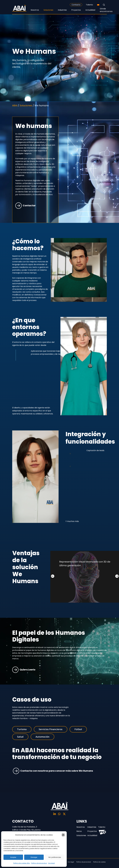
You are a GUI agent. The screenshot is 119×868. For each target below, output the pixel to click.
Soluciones (81, 835)
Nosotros (81, 827)
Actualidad (92, 835)
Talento (89, 5)
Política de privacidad (39, 863)
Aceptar (13, 857)
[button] (63, 835)
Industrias (92, 827)
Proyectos (92, 831)
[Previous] (53, 576)
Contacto (76, 5)
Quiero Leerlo (24, 670)
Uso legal (51, 863)
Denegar (34, 857)
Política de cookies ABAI (22, 863)
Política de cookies (99, 862)
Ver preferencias (55, 857)
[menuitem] (98, 5)
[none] (98, 5)
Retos (79, 831)
